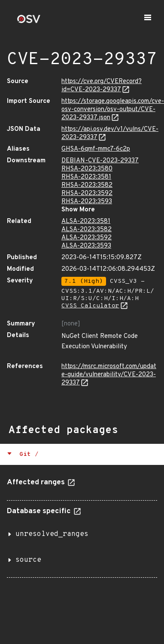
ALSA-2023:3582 (87, 230)
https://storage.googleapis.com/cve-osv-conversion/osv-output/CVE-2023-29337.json (113, 110)
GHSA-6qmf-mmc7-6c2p (96, 149)
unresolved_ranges (52, 534)
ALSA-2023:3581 (86, 221)
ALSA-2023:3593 (86, 246)
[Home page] (29, 22)
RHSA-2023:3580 (87, 169)
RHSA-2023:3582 (87, 185)
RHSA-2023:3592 (87, 194)
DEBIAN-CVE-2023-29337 (100, 161)
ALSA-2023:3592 (87, 238)
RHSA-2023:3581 (86, 177)
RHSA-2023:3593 (87, 202)
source (28, 560)
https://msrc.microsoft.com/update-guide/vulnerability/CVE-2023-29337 (109, 375)
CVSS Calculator (90, 306)
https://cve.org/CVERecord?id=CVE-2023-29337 (102, 86)
